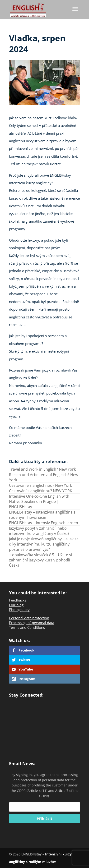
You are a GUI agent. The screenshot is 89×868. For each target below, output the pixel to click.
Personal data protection (29, 618)
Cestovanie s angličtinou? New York (40, 485)
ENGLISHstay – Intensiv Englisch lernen (44, 523)
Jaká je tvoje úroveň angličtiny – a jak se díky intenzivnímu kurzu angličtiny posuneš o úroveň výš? (44, 544)
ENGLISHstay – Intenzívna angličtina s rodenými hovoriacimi (42, 515)
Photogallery (19, 610)
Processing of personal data (32, 623)
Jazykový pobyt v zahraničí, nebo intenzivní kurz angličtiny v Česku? (39, 531)
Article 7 (62, 791)
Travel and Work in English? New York (42, 469)
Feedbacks (18, 600)
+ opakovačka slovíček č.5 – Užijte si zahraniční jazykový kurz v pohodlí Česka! (40, 560)
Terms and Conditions (27, 627)
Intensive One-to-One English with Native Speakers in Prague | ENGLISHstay (39, 501)
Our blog (16, 605)
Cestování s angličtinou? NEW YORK (41, 491)
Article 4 (34, 791)
